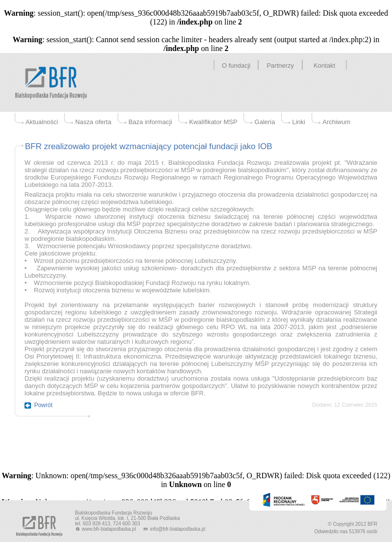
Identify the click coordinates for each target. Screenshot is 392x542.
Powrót (43, 405)
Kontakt (324, 65)
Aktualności (42, 122)
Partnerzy (280, 65)
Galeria (265, 122)
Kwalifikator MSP (213, 122)
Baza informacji (150, 122)
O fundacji (236, 65)
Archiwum (336, 122)
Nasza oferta (93, 122)
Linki (299, 122)
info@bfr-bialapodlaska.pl (174, 529)
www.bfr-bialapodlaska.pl (106, 529)
